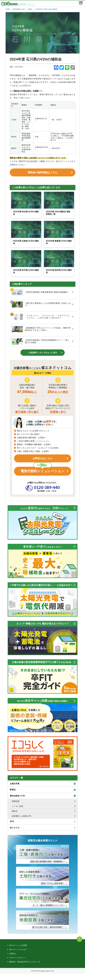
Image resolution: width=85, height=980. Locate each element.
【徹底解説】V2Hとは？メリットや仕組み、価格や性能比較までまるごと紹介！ (41, 331)
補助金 (15, 817)
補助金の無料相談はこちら (42, 174)
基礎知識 (16, 808)
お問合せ (12, 960)
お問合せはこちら (43, 462)
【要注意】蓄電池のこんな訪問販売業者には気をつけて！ (41, 307)
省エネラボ (15, 834)
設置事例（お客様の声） (22, 822)
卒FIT (12, 828)
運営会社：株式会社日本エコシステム (23, 968)
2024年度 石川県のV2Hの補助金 (36, 59)
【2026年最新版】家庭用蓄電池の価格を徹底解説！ (41, 294)
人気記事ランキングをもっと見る (43, 355)
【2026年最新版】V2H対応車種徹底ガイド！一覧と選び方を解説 (41, 344)
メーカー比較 (17, 812)
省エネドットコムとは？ (18, 956)
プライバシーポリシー (17, 964)
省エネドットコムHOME (18, 952)
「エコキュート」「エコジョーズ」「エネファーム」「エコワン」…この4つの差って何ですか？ (41, 319)
